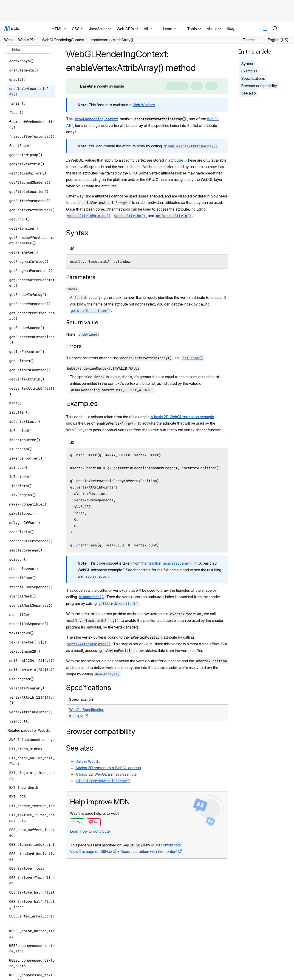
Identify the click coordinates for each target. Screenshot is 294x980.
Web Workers (144, 105)
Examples (249, 71)
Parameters (81, 277)
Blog (230, 29)
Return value (82, 322)
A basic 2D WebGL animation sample (106, 774)
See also (249, 93)
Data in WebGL (88, 761)
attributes (176, 160)
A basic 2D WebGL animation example (182, 417)
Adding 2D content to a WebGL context (108, 768)
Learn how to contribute (90, 831)
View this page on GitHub (91, 851)
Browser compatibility (259, 86)
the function (167, 563)
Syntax (247, 64)
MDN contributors (166, 845)
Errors (74, 346)
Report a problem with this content (149, 851)
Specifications (253, 78)
